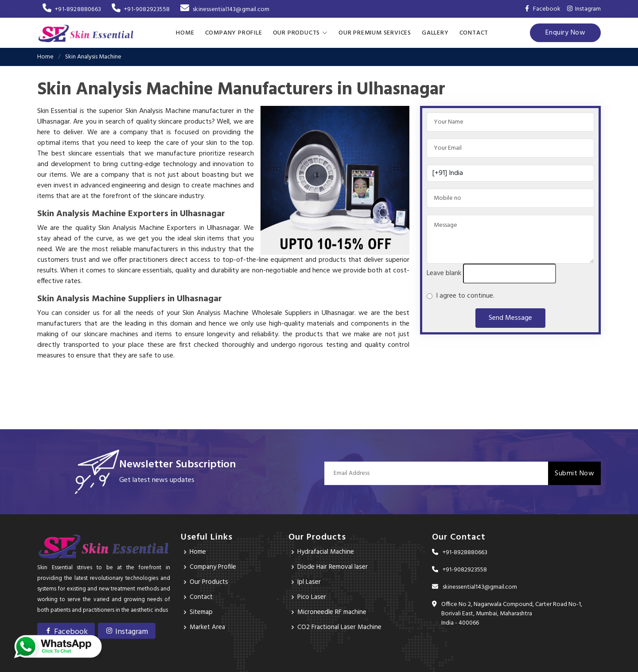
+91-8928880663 (72, 10)
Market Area (208, 627)
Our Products (210, 582)
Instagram (584, 9)
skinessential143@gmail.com (225, 10)
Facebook (66, 631)
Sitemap (202, 612)
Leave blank (444, 273)
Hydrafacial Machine (328, 552)
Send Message (510, 318)
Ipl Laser (309, 582)
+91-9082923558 (141, 10)
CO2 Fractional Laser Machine (341, 627)
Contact (474, 33)
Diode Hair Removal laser (334, 567)
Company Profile (234, 33)
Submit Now (574, 473)
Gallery (435, 33)
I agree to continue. (463, 295)
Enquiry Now (566, 32)
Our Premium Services (375, 33)
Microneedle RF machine (333, 612)
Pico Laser (312, 597)
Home (185, 33)
